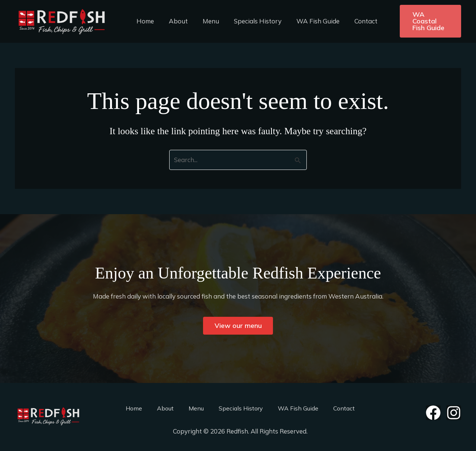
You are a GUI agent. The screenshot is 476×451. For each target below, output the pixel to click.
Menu (205, 21)
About (175, 21)
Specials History (250, 21)
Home (144, 21)
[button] (424, 21)
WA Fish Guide (308, 21)
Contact (354, 21)
